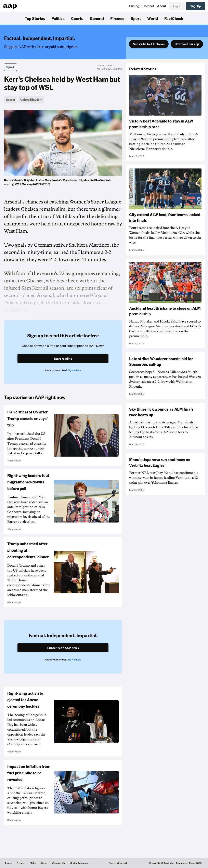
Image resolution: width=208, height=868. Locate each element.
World (153, 18)
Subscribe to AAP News (149, 44)
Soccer (11, 99)
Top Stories (35, 18)
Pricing (134, 6)
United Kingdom (31, 99)
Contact (148, 6)
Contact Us (58, 863)
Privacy (21, 863)
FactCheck (174, 18)
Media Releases (79, 863)
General (97, 18)
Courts (77, 18)
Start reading (63, 359)
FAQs (32, 863)
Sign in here (75, 370)
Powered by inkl (118, 863)
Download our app (187, 44)
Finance (117, 18)
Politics (58, 18)
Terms (8, 863)
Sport (136, 18)
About (162, 6)
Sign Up (196, 6)
